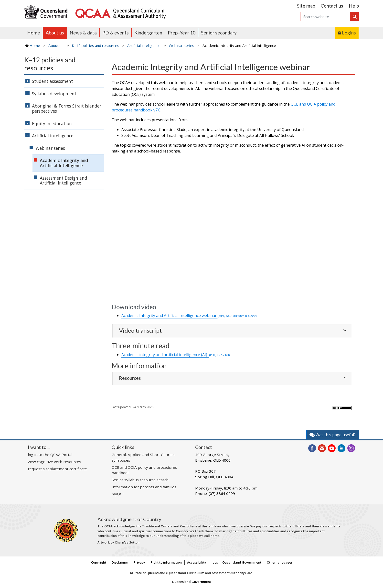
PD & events (116, 33)
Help (354, 6)
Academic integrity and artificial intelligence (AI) (176, 355)
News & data (83, 33)
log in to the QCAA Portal (50, 455)
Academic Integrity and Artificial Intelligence (64, 163)
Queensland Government (191, 582)
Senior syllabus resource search (140, 480)
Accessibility (197, 562)
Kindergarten (148, 33)
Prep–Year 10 (182, 33)
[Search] (325, 17)
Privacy (139, 562)
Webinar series (181, 45)
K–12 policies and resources (96, 45)
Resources (130, 378)
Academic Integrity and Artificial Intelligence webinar (189, 316)
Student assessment (53, 81)
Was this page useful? (333, 435)
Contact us (332, 6)
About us (55, 33)
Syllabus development (54, 94)
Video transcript (140, 330)
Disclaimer (120, 562)
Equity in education (52, 123)
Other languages (280, 562)
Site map (306, 6)
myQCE (118, 494)
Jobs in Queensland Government (236, 562)
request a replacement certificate (57, 469)
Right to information (166, 562)
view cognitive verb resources (54, 462)
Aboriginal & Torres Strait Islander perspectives (67, 108)
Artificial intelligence (144, 45)
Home (34, 33)
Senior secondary (219, 33)
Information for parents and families (144, 487)
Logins (349, 33)
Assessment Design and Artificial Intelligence (64, 180)
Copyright (99, 562)
